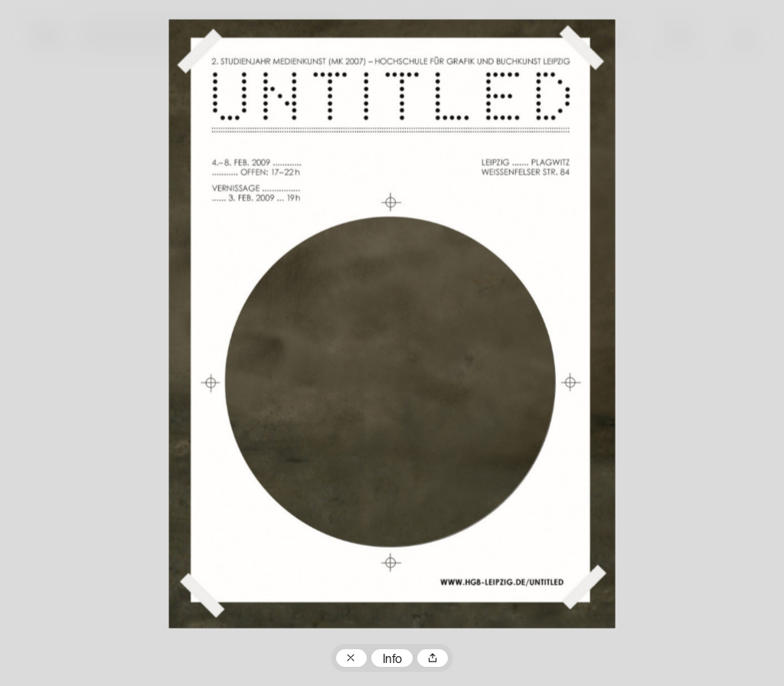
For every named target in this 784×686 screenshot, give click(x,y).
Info (392, 660)
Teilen (433, 658)
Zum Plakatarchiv (351, 658)
